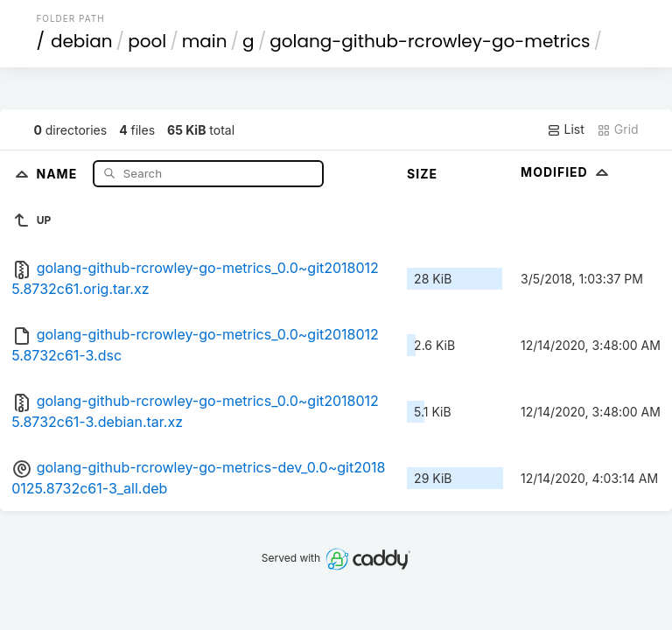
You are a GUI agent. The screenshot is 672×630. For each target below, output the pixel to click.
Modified (567, 172)
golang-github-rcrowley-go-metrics (430, 41)
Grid (618, 129)
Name (58, 173)
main (205, 41)
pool (147, 41)
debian (82, 41)
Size (422, 174)
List (566, 129)
